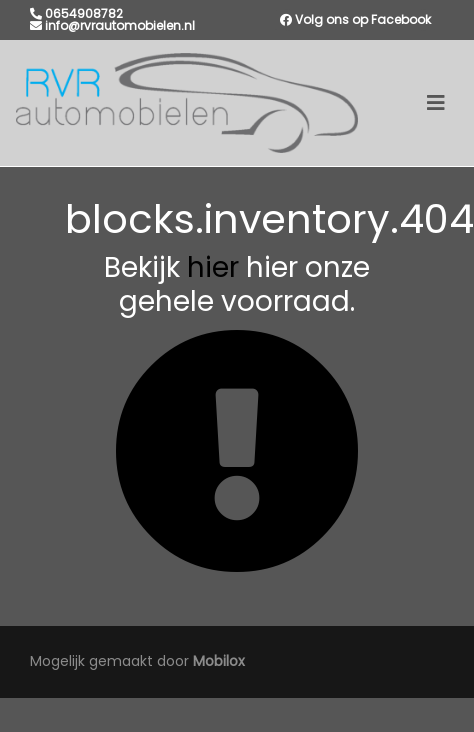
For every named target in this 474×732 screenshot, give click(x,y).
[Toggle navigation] (436, 103)
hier (213, 267)
